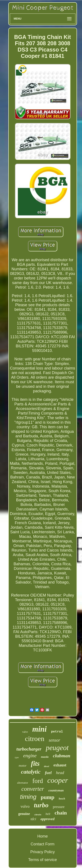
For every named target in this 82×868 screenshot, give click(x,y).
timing (28, 797)
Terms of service (43, 860)
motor (23, 766)
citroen (35, 739)
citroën (38, 814)
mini (39, 729)
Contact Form (43, 844)
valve (25, 732)
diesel (46, 766)
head (60, 773)
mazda (45, 757)
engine (30, 756)
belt (48, 814)
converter (33, 789)
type (17, 757)
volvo (25, 806)
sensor (54, 740)
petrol (57, 732)
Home (42, 836)
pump (48, 797)
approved (47, 819)
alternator (23, 783)
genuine (24, 814)
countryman (56, 790)
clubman (62, 756)
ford (38, 781)
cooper (58, 780)
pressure (59, 807)
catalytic (31, 772)
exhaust (60, 765)
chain (61, 813)
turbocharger (29, 749)
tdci (33, 819)
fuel (48, 773)
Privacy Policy (42, 852)
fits (35, 763)
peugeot (57, 748)
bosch (62, 799)
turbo (41, 805)
